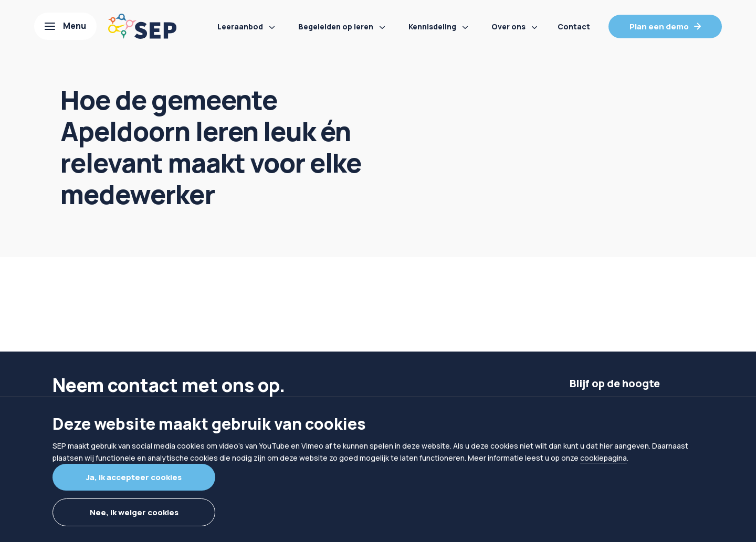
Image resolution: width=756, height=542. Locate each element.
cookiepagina (603, 458)
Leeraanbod (240, 26)
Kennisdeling (432, 26)
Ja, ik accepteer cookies (134, 477)
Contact (574, 26)
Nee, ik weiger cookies (134, 512)
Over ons (508, 26)
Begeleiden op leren (336, 26)
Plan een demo (659, 26)
